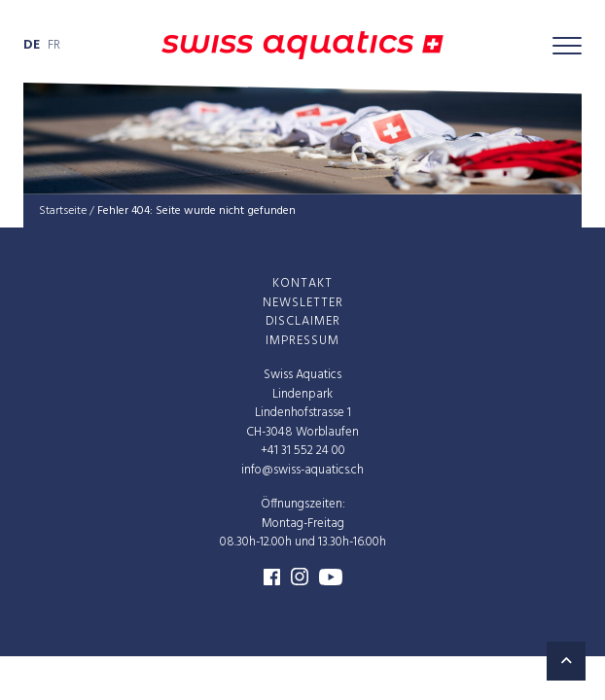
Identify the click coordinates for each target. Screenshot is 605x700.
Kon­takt (302, 283)
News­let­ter (303, 302)
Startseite (63, 211)
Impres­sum (302, 340)
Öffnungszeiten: (303, 504)
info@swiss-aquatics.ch (302, 469)
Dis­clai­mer (303, 321)
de (32, 45)
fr (54, 45)
